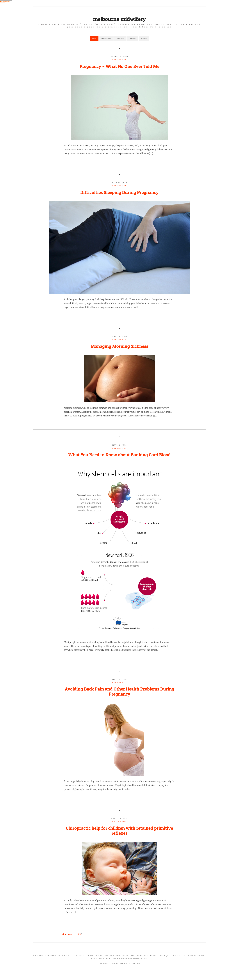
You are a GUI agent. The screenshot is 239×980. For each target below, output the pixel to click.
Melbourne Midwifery (120, 19)
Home (94, 38)
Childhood (132, 38)
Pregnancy (120, 38)
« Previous (67, 934)
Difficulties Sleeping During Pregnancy (120, 192)
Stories (144, 38)
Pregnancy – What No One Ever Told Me (120, 66)
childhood (119, 821)
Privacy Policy (106, 38)
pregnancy (120, 60)
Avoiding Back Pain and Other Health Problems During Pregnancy (120, 691)
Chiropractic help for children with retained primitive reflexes (120, 831)
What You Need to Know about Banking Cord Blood (120, 455)
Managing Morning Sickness (120, 346)
